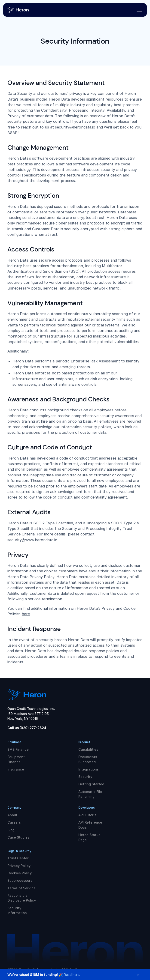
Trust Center (18, 858)
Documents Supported (88, 759)
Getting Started (91, 784)
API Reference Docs (90, 825)
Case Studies (18, 837)
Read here (72, 975)
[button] (139, 10)
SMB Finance (18, 749)
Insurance (16, 769)
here (26, 614)
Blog (11, 830)
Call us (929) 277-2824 (27, 728)
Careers (14, 822)
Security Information (17, 910)
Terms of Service (21, 888)
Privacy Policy (19, 866)
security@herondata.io (75, 127)
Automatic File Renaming (90, 794)
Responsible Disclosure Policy (22, 898)
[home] (22, 10)
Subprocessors (20, 880)
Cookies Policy (20, 873)
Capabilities (88, 749)
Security (85, 777)
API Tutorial (88, 815)
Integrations (89, 769)
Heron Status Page (89, 837)
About (12, 815)
